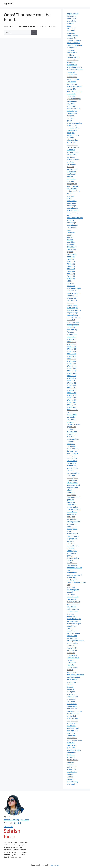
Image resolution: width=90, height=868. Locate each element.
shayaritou (71, 104)
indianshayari (72, 111)
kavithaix (70, 167)
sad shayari (71, 726)
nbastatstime (72, 709)
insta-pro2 (71, 220)
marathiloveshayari (74, 86)
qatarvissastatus (73, 706)
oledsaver (71, 303)
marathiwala (72, 626)
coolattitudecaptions (75, 45)
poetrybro (71, 133)
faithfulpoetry (72, 203)
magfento (71, 762)
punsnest (70, 541)
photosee (70, 614)
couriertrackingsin (74, 619)
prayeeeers (71, 524)
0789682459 (71, 400)
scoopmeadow (72, 507)
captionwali (71, 106)
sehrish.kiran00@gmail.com (16, 820)
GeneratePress (54, 865)
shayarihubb (72, 227)
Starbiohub (71, 320)
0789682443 (71, 364)
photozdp (70, 196)
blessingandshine (74, 522)
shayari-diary (72, 704)
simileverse (71, 456)
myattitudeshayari (74, 288)
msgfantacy (71, 174)
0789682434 (71, 342)
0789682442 (71, 361)
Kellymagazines (73, 609)
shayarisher (71, 179)
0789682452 (71, 383)
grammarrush (72, 145)
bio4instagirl (72, 206)
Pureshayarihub (73, 713)
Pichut (69, 412)
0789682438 (71, 351)
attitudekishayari (73, 485)
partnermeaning (73, 147)
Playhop (70, 570)
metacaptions (72, 526)
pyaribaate (71, 286)
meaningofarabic (73, 602)
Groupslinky (71, 577)
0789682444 (71, 366)
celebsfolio (71, 653)
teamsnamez (72, 125)
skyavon (70, 531)
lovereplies (71, 733)
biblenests (71, 502)
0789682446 (71, 368)
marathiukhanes (73, 159)
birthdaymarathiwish (75, 218)
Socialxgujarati (72, 169)
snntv (69, 230)
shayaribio (71, 594)
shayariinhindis (73, 597)
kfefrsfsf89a (71, 249)
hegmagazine (72, 480)
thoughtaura (72, 291)
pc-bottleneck (72, 655)
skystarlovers (72, 512)
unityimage (71, 694)
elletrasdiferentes (73, 108)
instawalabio (72, 201)
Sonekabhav (71, 18)
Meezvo (70, 777)
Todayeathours (73, 565)
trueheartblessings (74, 509)
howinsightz (71, 475)
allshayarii (71, 62)
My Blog (9, 3)
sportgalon (71, 692)
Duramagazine (72, 611)
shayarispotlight (73, 473)
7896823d (71, 259)
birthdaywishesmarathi (76, 641)
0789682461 (71, 405)
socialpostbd (72, 48)
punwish (70, 670)
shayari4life (71, 89)
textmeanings (72, 334)
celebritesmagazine (74, 123)
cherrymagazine (73, 590)
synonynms (71, 495)
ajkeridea (70, 193)
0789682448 (71, 373)
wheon (69, 198)
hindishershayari (73, 43)
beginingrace (72, 130)
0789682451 (71, 381)
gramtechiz (71, 747)
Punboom (71, 332)
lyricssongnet (72, 434)
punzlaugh (71, 543)
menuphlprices (73, 752)
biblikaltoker (72, 745)
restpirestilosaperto (74, 40)
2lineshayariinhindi (74, 497)
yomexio (70, 176)
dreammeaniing (73, 558)
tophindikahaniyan (74, 99)
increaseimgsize (73, 679)
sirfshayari (71, 784)
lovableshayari (72, 308)
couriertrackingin (73, 293)
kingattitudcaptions (74, 67)
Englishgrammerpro (74, 711)
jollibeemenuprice (74, 621)
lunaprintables (72, 315)
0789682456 (71, 393)
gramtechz (71, 587)
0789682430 (71, 356)
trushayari (71, 150)
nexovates (71, 665)
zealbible (70, 138)
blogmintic (71, 232)
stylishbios (71, 157)
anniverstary (72, 616)
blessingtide (71, 337)
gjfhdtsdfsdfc (72, 254)
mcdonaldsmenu (73, 633)
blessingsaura (72, 529)
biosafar (70, 628)
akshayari (70, 436)
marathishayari (73, 534)
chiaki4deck (71, 463)
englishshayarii (73, 305)
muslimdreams (73, 682)
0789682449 (71, 376)
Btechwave (71, 755)
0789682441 (71, 359)
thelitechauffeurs (73, 191)
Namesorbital (72, 650)
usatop (69, 235)
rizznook (70, 470)
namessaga (71, 735)
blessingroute (72, 113)
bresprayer (71, 116)
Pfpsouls (70, 684)
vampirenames (73, 721)
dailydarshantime (73, 677)
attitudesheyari (73, 453)
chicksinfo (71, 743)
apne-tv (70, 237)
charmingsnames (73, 424)
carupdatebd (72, 65)
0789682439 (71, 354)
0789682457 (71, 395)
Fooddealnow (72, 563)
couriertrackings (73, 57)
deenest (70, 774)
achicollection (72, 432)
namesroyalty (72, 648)
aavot (69, 215)
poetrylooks (71, 446)
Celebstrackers (72, 697)
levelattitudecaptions (75, 70)
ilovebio (70, 240)
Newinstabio (72, 769)
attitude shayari (73, 728)
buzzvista (70, 118)
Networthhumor (73, 79)
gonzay (70, 556)
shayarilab (71, 701)
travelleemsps (72, 483)
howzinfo (70, 441)
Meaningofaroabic (74, 750)
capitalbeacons (73, 449)
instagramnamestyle (75, 575)
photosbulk (71, 94)
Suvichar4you (72, 451)
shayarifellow (72, 189)
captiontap (71, 548)
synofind (70, 765)
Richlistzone (71, 82)
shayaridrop (71, 419)
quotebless (71, 242)
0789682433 (71, 339)
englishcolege (72, 772)
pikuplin (70, 490)
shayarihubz (71, 519)
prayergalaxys (72, 538)
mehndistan (71, 466)
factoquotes (71, 164)
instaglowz (71, 517)
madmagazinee (73, 439)
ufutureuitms (72, 458)
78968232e (71, 261)
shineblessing (72, 84)
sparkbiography (73, 135)
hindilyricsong (72, 738)
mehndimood (72, 573)
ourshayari (71, 283)
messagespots (72, 731)
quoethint (71, 244)
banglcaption (72, 184)
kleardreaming (72, 782)
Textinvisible (72, 172)
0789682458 (71, 398)
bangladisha (72, 38)
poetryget (71, 645)
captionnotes (72, 74)
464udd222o (72, 247)
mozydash (71, 33)
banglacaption (72, 35)
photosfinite (71, 21)
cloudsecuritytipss (74, 317)
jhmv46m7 (71, 257)
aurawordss (71, 514)
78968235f (71, 264)
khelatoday (71, 28)
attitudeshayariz (73, 186)
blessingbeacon (73, 325)
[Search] (34, 32)
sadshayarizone (73, 152)
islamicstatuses (73, 60)
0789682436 (71, 347)
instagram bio (72, 723)
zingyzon (70, 422)
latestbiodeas (72, 672)
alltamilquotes (72, 468)
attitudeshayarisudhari (75, 675)
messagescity (72, 330)
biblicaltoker (72, 599)
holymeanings (72, 313)
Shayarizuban (72, 52)
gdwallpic (70, 500)
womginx (70, 660)
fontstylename (72, 213)
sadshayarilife (72, 580)
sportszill (70, 689)
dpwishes (70, 181)
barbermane (72, 767)
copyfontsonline (73, 536)
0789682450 (71, 378)
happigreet (71, 72)
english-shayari (73, 14)
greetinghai (71, 716)
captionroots (72, 415)
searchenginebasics (74, 740)
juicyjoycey (71, 444)
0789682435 (71, 344)
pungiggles (71, 417)
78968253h (71, 269)
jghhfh (69, 281)
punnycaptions (72, 667)
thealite (70, 560)
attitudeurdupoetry (74, 91)
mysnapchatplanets (74, 568)
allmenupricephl (73, 604)
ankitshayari (71, 631)
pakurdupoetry (73, 101)
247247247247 (72, 410)
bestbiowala (71, 155)
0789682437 (71, 349)
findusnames (72, 636)
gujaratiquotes (72, 208)
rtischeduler (71, 662)
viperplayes (71, 142)
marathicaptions (73, 210)
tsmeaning (71, 492)
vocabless (70, 779)
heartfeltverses (73, 760)
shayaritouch (72, 300)
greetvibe (70, 162)
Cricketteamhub (73, 658)
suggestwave (72, 504)
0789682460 (71, 402)
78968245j (71, 274)
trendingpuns (72, 551)
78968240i (71, 271)
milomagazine (72, 140)
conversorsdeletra (74, 310)
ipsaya (69, 121)
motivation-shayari (74, 624)
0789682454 (71, 388)
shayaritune (71, 607)
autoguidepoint (73, 546)
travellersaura (72, 461)
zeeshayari (71, 429)
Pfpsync (70, 687)
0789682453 (71, 385)
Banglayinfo (71, 16)
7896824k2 (71, 276)
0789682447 (71, 371)
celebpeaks (71, 699)
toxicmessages (72, 718)
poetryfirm (71, 592)
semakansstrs (72, 553)
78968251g (71, 266)
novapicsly (71, 327)
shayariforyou (72, 638)
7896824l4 (71, 279)
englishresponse (73, 488)
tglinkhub (70, 23)
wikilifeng (70, 55)
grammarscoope (73, 322)
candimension (72, 643)
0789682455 (71, 390)
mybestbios (71, 427)
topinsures (71, 50)
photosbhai (71, 96)
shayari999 (71, 31)
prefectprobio (72, 77)
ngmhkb (70, 252)
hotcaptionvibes (73, 128)
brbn (69, 26)
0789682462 (71, 407)
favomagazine (72, 478)
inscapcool (71, 757)
